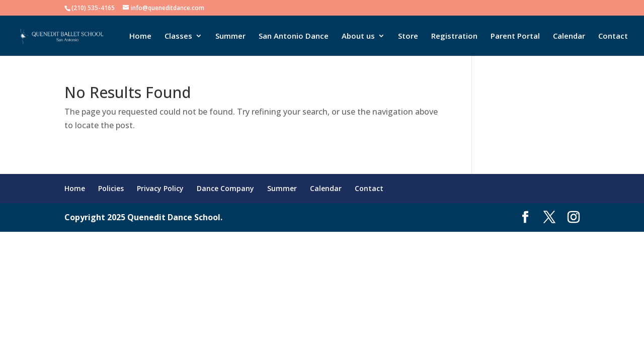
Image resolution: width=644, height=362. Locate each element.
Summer (230, 36)
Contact (613, 36)
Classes (178, 36)
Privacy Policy (160, 188)
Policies (111, 188)
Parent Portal (515, 36)
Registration (454, 36)
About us (358, 36)
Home (140, 36)
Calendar (569, 36)
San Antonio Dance (294, 36)
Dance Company (225, 188)
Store (408, 36)
